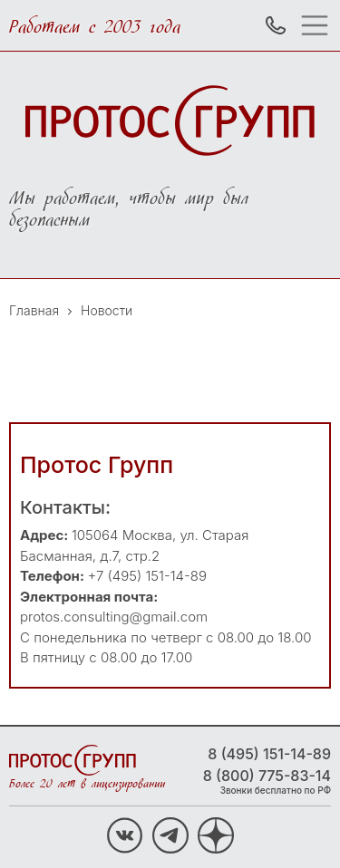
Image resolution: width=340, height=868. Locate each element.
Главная (34, 310)
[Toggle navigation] (319, 25)
